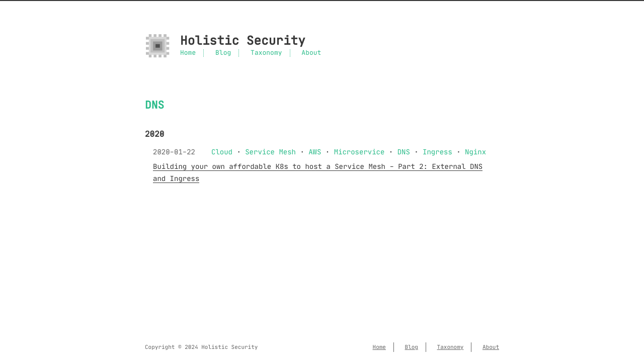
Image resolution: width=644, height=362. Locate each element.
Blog (223, 53)
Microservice (359, 152)
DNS (404, 152)
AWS (315, 152)
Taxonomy (266, 53)
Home (188, 53)
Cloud (222, 152)
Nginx (475, 152)
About (311, 53)
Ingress (437, 152)
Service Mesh (270, 152)
